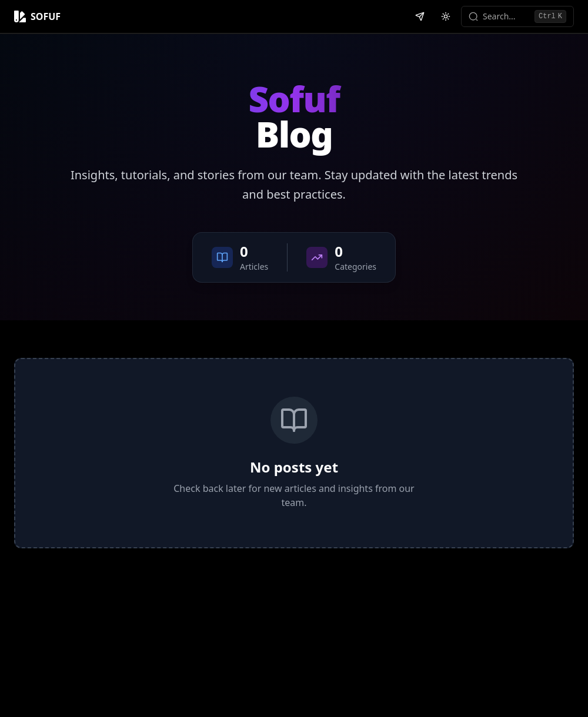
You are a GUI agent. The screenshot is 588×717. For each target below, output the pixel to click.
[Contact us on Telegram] (420, 16)
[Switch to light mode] (446, 16)
